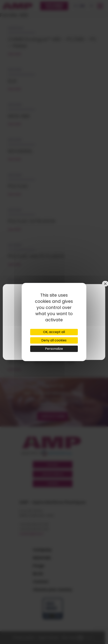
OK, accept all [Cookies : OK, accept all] (54, 332)
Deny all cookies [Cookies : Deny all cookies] (54, 340)
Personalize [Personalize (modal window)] (54, 349)
